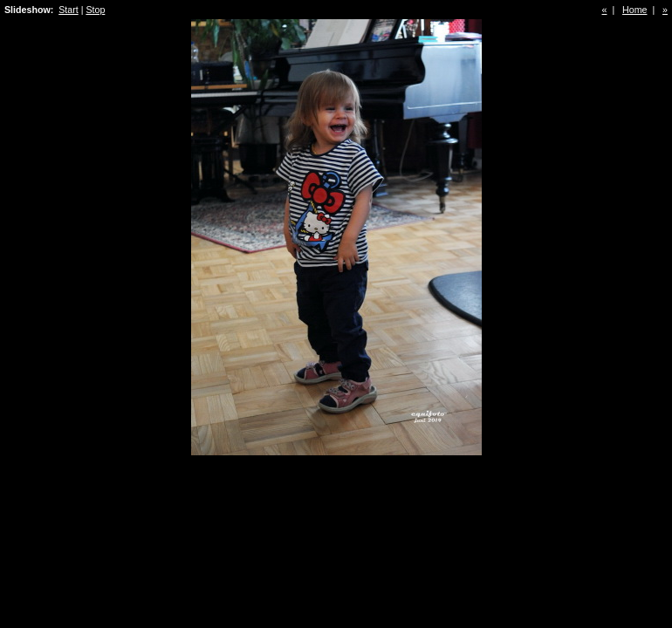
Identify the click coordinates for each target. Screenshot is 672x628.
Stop (95, 10)
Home (634, 10)
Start (69, 10)
